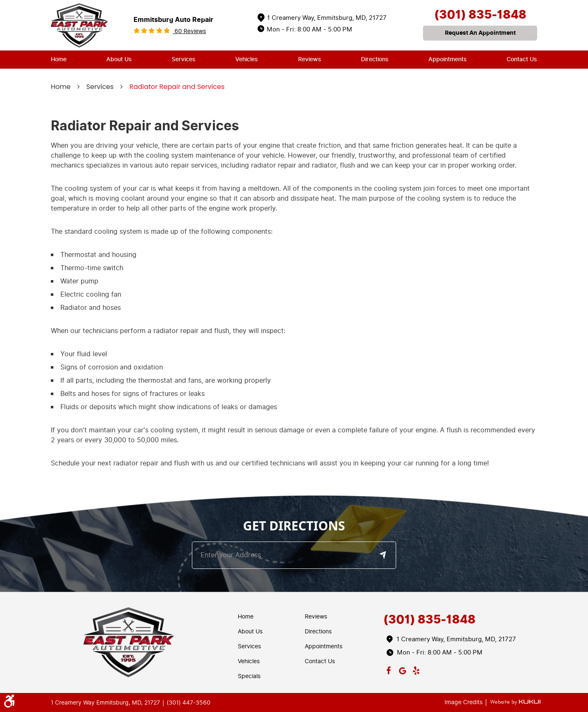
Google (402, 669)
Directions (375, 59)
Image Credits (464, 702)
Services (184, 59)
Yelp (416, 669)
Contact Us (522, 59)
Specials (249, 676)
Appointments (448, 59)
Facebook (389, 669)
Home (59, 59)
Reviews (310, 59)
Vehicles (247, 59)
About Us (119, 59)
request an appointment (480, 33)
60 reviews (189, 31)
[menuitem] (59, 60)
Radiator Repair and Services (177, 87)
